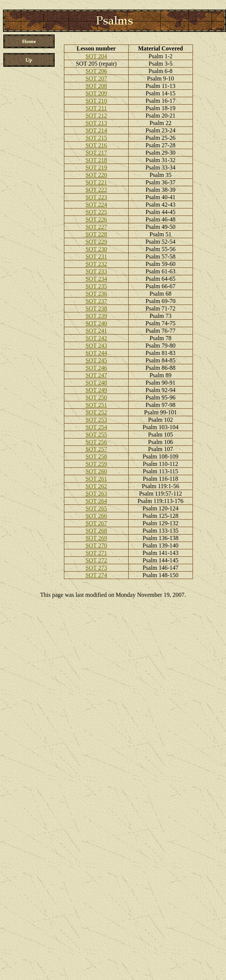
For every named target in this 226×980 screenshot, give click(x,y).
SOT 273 (96, 568)
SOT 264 (96, 501)
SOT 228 (96, 234)
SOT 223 (96, 197)
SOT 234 (96, 279)
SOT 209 (96, 93)
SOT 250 (96, 397)
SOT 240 (96, 323)
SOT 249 (96, 390)
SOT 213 (96, 123)
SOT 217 (96, 153)
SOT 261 (96, 479)
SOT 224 (96, 205)
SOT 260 (96, 471)
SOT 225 (96, 212)
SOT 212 (96, 116)
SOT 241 (96, 331)
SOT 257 (96, 449)
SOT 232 (96, 264)
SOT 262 (96, 486)
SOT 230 (96, 249)
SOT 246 (96, 368)
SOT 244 (96, 353)
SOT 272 (96, 560)
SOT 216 (96, 145)
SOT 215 (96, 138)
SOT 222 (96, 190)
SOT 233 (96, 271)
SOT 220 (96, 175)
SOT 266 (96, 516)
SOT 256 (96, 442)
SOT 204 (96, 56)
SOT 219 (96, 167)
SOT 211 (96, 108)
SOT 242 (96, 338)
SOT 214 (96, 130)
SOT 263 (96, 494)
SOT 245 (96, 360)
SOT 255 (96, 435)
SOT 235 (96, 286)
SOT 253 (96, 420)
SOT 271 (96, 553)
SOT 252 (96, 412)
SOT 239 (96, 316)
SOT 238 (96, 308)
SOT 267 (96, 523)
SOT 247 (96, 375)
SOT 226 (96, 219)
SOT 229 (96, 242)
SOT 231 (96, 256)
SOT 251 (96, 405)
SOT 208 (96, 86)
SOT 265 (96, 508)
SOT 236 (96, 294)
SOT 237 (96, 301)
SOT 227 (96, 227)
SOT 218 (96, 160)
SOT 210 (96, 101)
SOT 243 (96, 346)
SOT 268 (96, 531)
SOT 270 (96, 545)
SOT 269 (96, 538)
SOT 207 (96, 78)
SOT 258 (96, 456)
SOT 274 (96, 575)
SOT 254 (96, 427)
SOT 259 (96, 464)
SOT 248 (96, 383)
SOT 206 (96, 71)
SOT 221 (96, 182)
